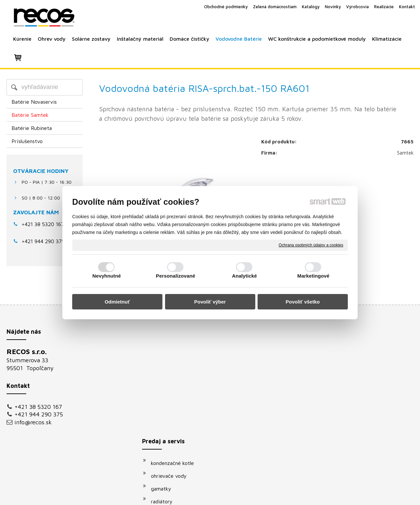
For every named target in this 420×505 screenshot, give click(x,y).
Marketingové (313, 276)
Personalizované (176, 276)
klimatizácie (168, 443)
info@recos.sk (33, 422)
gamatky (164, 379)
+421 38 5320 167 (43, 224)
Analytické (244, 276)
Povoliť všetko (303, 302)
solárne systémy (173, 405)
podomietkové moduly (180, 430)
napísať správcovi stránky (203, 495)
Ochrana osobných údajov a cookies (311, 245)
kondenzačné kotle (176, 353)
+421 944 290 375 (39, 414)
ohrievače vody (172, 366)
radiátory (165, 392)
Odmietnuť (117, 302)
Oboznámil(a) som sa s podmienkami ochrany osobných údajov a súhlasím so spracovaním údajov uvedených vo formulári (352, 431)
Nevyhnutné (107, 276)
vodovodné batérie (176, 417)
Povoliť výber (210, 302)
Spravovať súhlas (321, 495)
